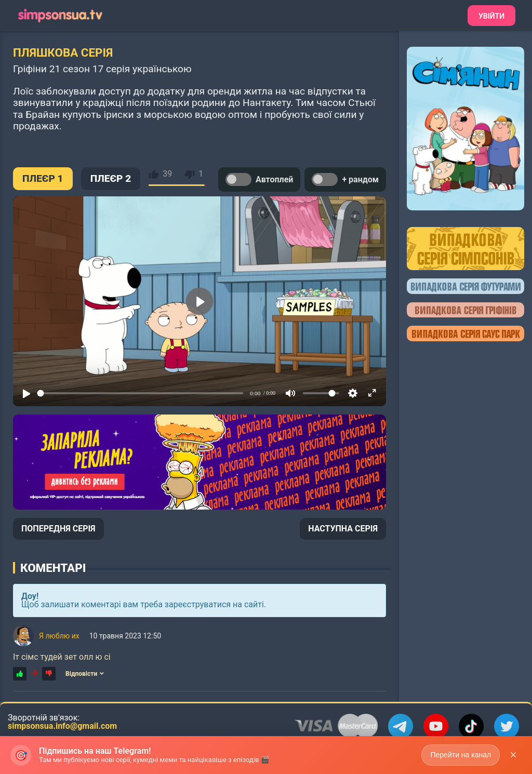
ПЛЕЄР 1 (43, 178)
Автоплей (259, 179)
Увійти (491, 16)
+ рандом (345, 179)
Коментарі (53, 568)
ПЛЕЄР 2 (111, 178)
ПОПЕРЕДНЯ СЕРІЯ (58, 529)
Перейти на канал (461, 755)
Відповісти (85, 674)
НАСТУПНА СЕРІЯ (343, 529)
